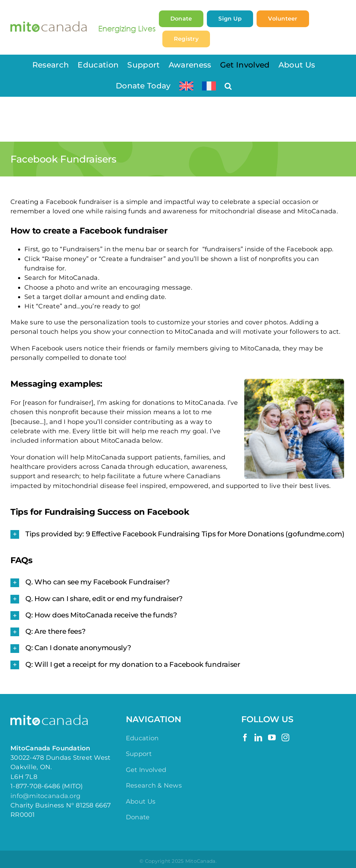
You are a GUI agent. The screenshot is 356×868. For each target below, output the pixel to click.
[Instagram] (285, 737)
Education (142, 738)
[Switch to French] (209, 86)
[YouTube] (272, 737)
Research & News (154, 786)
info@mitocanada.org (45, 796)
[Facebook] (245, 737)
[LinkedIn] (258, 737)
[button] (228, 86)
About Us (141, 802)
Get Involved (146, 770)
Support (139, 754)
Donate (138, 817)
